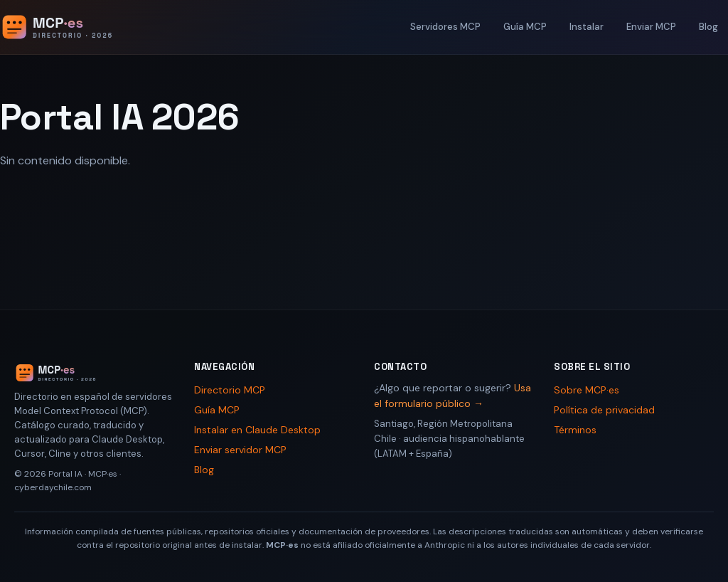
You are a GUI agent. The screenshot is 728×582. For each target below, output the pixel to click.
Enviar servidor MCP (240, 450)
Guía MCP (525, 27)
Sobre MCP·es (587, 390)
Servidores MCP (445, 27)
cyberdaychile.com (53, 487)
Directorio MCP (230, 390)
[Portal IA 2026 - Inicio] (72, 27)
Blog (708, 27)
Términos (575, 430)
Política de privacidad (604, 410)
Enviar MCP (651, 27)
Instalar (587, 27)
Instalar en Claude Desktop (257, 430)
